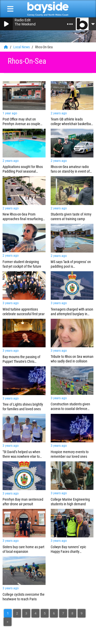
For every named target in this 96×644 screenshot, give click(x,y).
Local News (22, 47)
